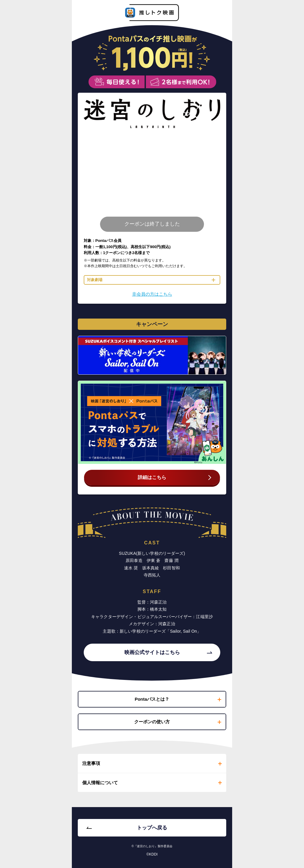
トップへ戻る (152, 828)
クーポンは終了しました (152, 224)
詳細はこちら (152, 477)
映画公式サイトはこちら (152, 652)
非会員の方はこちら (152, 294)
